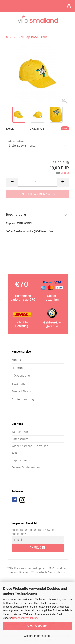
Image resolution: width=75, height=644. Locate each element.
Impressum (19, 460)
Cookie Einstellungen (26, 467)
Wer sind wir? (21, 432)
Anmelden (37, 548)
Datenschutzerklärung (25, 618)
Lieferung (18, 368)
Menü (6, 6)
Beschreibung (16, 215)
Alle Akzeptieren (37, 626)
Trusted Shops (21, 391)
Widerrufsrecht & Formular (30, 446)
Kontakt (17, 360)
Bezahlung (19, 384)
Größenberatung (23, 399)
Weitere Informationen (37, 636)
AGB (14, 453)
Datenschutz (20, 439)
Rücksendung (21, 376)
